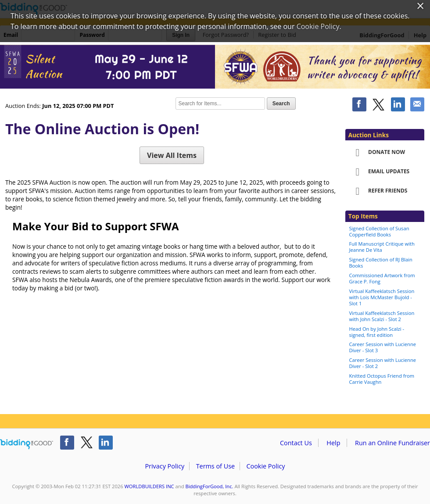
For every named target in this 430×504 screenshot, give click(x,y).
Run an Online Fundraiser (392, 443)
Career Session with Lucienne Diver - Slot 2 (382, 363)
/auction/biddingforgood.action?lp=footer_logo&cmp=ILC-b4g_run (27, 444)
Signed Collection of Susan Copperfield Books (379, 231)
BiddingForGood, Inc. (209, 486)
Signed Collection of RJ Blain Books (380, 263)
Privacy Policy (165, 466)
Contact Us (296, 443)
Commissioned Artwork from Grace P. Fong (382, 278)
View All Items (172, 155)
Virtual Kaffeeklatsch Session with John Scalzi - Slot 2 (382, 316)
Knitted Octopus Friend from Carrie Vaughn (382, 379)
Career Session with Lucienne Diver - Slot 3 (382, 347)
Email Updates (380, 172)
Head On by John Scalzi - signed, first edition (376, 332)
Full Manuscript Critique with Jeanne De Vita (382, 247)
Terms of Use (215, 466)
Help (333, 443)
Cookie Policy (265, 466)
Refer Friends (378, 191)
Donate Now (377, 153)
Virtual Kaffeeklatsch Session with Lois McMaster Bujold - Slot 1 (382, 297)
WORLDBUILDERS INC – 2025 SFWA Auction (215, 67)
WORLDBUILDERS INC (149, 486)
